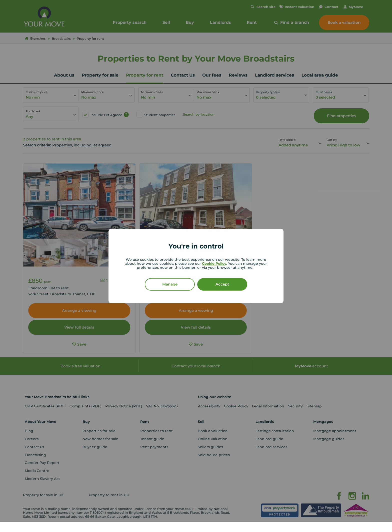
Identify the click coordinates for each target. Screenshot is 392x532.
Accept (222, 284)
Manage (170, 284)
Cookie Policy (214, 264)
